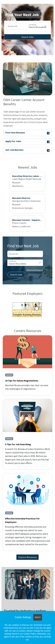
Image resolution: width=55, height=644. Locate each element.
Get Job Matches (27, 150)
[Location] (38, 26)
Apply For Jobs (27, 142)
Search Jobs (28, 37)
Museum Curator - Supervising (28, 220)
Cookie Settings (23, 617)
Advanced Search (14, 45)
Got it (38, 617)
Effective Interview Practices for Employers (22, 520)
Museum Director (21, 198)
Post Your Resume (27, 133)
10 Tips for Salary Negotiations (22, 381)
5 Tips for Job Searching (18, 444)
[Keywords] (17, 26)
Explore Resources (28, 557)
